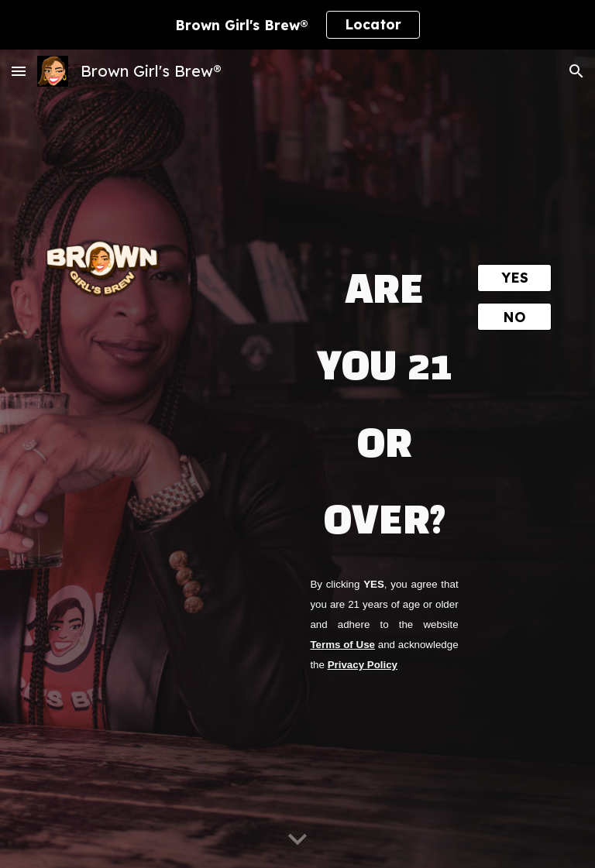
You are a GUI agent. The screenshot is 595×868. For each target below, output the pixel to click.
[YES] (514, 278)
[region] (297, 25)
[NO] (514, 317)
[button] (19, 71)
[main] (384, 398)
